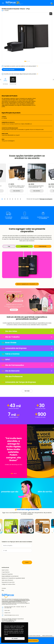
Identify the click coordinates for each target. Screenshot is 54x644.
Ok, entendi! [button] (15, 638)
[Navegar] (12, 474)
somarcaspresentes (27, 509)
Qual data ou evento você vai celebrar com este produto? (20, 66)
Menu (3, 3)
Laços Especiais (24, 246)
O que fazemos (6, 572)
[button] (25, 61)
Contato (4, 588)
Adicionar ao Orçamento (32, 641)
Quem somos (5, 570)
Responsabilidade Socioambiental (10, 576)
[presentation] (12, 556)
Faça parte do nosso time (8, 582)
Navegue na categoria (46, 199)
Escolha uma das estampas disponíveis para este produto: (20, 74)
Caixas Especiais (42, 246)
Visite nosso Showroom (7, 580)
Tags (9, 246)
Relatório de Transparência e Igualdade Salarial (13, 578)
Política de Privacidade (47, 636)
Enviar (27, 562)
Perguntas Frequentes (7, 574)
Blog (3, 590)
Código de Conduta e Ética (8, 584)
